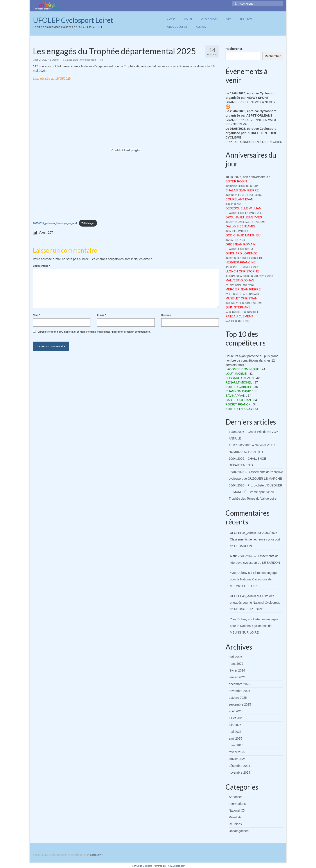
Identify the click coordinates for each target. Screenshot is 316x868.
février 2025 (237, 752)
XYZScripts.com (177, 866)
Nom (36, 315)
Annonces (236, 797)
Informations (237, 804)
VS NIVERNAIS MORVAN (240, 285)
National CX (237, 810)
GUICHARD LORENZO (242, 253)
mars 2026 (236, 664)
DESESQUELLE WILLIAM (244, 208)
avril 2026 (236, 657)
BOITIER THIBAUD (239, 409)
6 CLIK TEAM (233, 204)
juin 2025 (235, 725)
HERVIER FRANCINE (241, 262)
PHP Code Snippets (142, 866)
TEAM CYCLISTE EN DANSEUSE (244, 213)
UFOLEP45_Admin (49, 60)
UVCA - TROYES (235, 240)
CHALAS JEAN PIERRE (242, 190)
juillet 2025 (236, 718)
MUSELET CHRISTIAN (241, 298)
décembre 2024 (240, 766)
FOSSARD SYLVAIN (240, 378)
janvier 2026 (237, 677)
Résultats (235, 817)
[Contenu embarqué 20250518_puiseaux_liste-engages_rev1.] (126, 150)
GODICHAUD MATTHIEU (243, 235)
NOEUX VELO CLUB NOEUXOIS (244, 195)
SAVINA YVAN (235, 396)
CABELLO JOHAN (238, 400)
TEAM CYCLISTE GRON (239, 249)
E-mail (101, 315)
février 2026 (237, 670)
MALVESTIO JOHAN (240, 280)
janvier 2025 (237, 759)
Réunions (235, 824)
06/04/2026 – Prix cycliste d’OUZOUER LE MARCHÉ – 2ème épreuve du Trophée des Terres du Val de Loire (256, 492)
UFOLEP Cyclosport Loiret (73, 20)
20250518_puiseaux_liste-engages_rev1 (55, 223)
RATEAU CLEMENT (240, 316)
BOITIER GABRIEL (239, 387)
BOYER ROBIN (236, 181)
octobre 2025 (238, 698)
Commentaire (41, 266)
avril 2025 (236, 738)
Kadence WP (97, 855)
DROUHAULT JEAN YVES (244, 217)
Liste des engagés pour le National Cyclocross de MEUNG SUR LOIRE (254, 579)
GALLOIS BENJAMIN (240, 226)
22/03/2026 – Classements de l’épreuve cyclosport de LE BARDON (255, 539)
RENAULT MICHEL (239, 382)
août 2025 (236, 711)
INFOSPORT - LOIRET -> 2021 (242, 267)
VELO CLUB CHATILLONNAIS (242, 294)
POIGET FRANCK (238, 404)
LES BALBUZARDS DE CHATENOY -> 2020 (249, 276)
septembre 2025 (240, 704)
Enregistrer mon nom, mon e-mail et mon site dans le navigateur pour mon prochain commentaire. (94, 332)
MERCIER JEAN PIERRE (243, 289)
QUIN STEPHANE (238, 307)
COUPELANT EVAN (239, 199)
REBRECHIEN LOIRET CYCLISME (244, 258)
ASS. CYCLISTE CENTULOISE (242, 312)
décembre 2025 (240, 684)
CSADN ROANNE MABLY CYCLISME (246, 222)
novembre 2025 (240, 691)
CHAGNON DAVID (238, 391)
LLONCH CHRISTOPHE (242, 271)
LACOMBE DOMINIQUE (242, 369)
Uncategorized (88, 60)
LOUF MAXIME (236, 374)
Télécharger (88, 223)
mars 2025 (236, 745)
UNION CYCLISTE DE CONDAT (243, 186)
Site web (166, 315)
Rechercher (234, 49)
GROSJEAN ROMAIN (241, 244)
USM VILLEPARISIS (237, 231)
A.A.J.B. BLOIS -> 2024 (238, 321)
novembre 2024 (240, 773)
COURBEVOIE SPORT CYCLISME (244, 303)
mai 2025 (235, 732)
